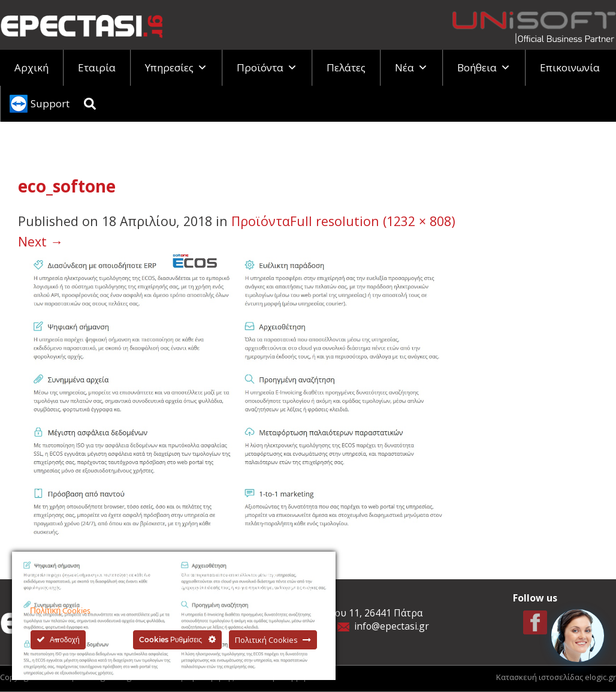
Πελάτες (346, 67)
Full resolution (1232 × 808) (373, 221)
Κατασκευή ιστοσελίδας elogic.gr (556, 677)
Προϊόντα (267, 67)
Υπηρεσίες (176, 67)
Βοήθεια (484, 67)
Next (40, 241)
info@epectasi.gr (392, 626)
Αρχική (31, 67)
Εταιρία (97, 67)
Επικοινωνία (570, 67)
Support (50, 103)
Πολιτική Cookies (60, 611)
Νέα (411, 67)
